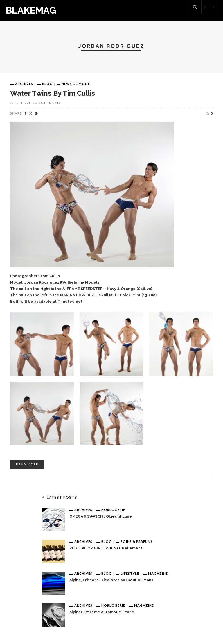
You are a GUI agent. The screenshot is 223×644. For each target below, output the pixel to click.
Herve (25, 103)
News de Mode (76, 84)
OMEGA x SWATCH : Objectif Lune (101, 516)
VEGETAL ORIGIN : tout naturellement (106, 548)
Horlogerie (113, 510)
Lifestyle (130, 573)
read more (27, 464)
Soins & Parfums (137, 541)
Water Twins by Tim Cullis (53, 93)
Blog (47, 84)
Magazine (158, 573)
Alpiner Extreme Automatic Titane (102, 612)
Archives (24, 84)
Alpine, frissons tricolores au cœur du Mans (111, 580)
